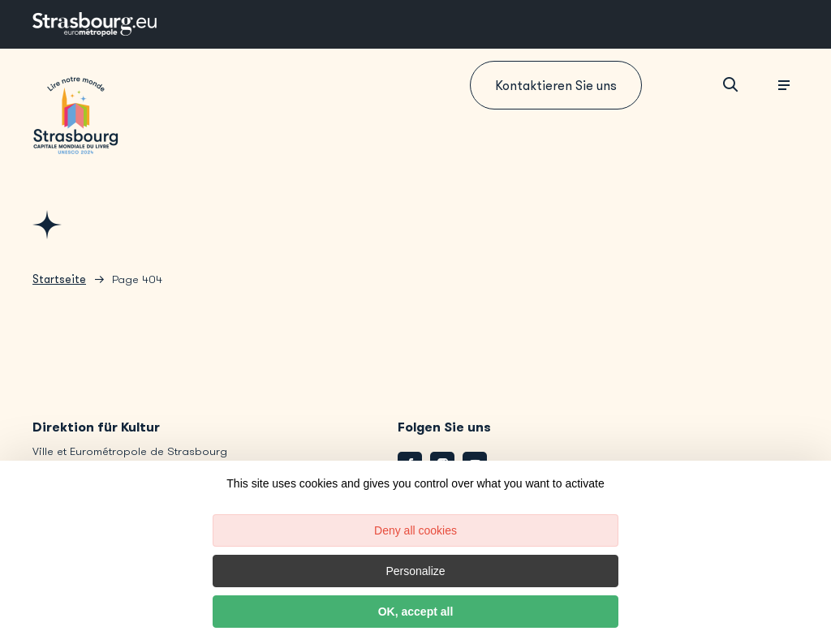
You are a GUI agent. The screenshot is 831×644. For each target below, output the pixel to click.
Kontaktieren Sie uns (556, 86)
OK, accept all (416, 612)
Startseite (59, 279)
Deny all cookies (415, 530)
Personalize (415, 571)
